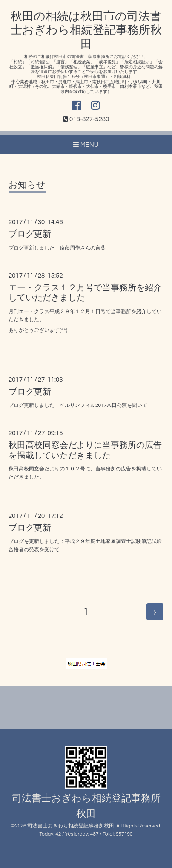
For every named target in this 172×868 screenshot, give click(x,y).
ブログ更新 (30, 234)
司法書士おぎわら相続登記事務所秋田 (71, 826)
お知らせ (27, 185)
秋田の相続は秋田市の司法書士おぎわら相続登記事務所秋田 (86, 30)
